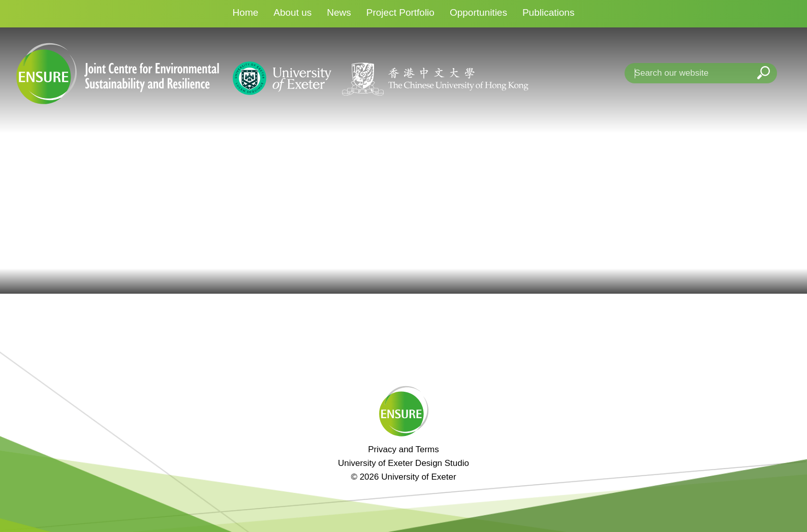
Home (246, 12)
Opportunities (478, 12)
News (339, 12)
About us (292, 12)
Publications (548, 12)
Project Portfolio (400, 12)
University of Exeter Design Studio (403, 463)
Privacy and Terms (403, 449)
